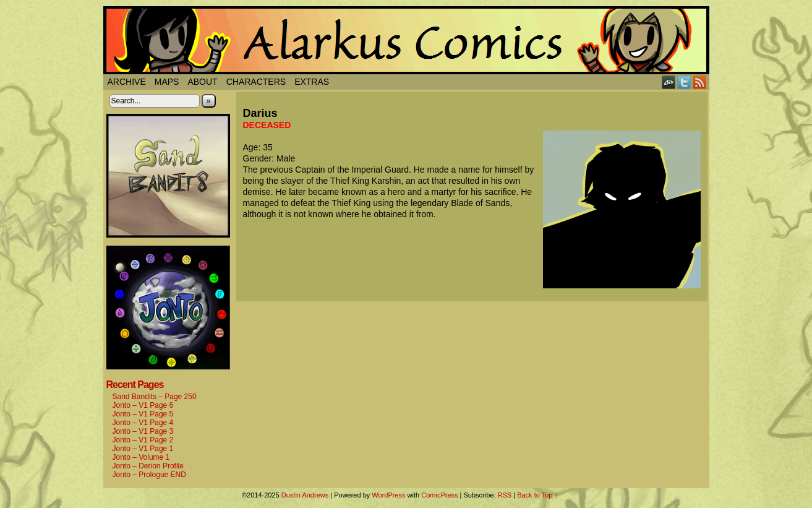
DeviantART (669, 82)
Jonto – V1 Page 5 (143, 414)
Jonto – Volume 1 (141, 457)
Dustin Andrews (305, 495)
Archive (127, 82)
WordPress (388, 495)
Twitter (684, 82)
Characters (256, 82)
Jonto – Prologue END (149, 475)
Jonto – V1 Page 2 (143, 440)
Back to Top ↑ (537, 495)
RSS (700, 82)
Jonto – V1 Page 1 (143, 449)
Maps (167, 82)
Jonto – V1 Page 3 (143, 431)
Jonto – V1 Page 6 (143, 405)
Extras (312, 82)
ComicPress (439, 495)
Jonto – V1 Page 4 (143, 423)
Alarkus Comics (406, 40)
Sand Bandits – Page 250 (155, 397)
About (202, 82)
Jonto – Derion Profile (148, 466)
